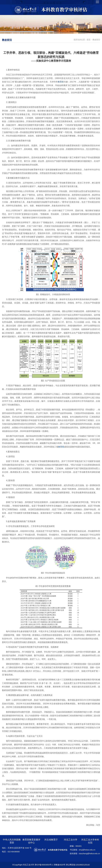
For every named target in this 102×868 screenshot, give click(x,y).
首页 (89, 40)
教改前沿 (96, 40)
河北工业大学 (71, 840)
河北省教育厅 (51, 840)
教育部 (61, 82)
